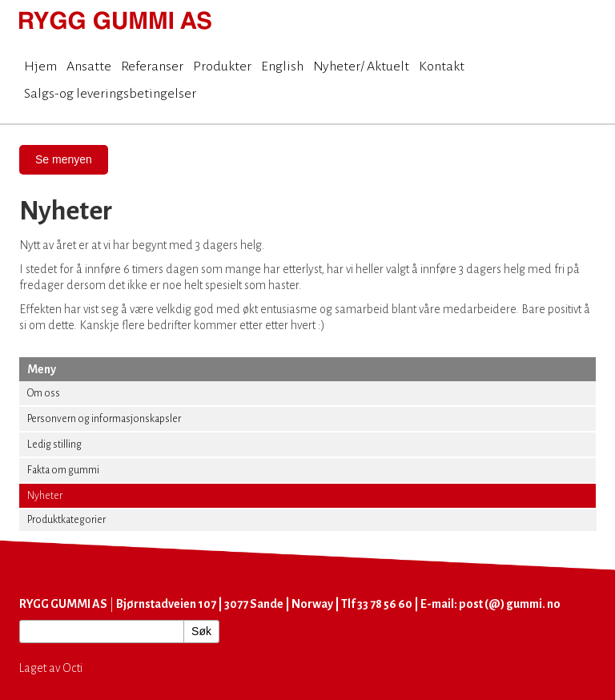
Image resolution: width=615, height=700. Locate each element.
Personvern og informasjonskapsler (104, 419)
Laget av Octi (51, 668)
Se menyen (64, 159)
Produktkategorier (66, 520)
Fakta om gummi (63, 470)
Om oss (44, 393)
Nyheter (45, 496)
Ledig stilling (54, 445)
